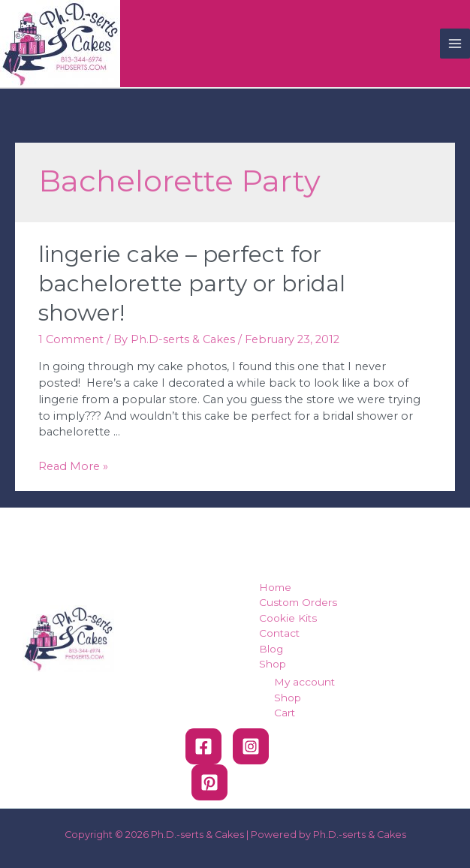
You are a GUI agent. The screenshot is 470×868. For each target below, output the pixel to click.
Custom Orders (298, 602)
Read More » (73, 466)
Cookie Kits (288, 618)
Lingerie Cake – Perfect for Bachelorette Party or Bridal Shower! (192, 283)
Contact (279, 633)
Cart (285, 713)
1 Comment (71, 339)
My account (304, 682)
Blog (271, 649)
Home (275, 587)
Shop (273, 664)
